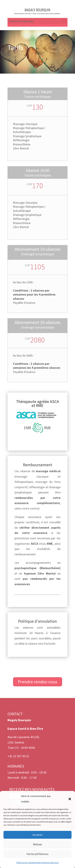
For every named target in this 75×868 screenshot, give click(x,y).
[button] (70, 799)
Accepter (38, 835)
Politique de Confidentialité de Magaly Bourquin (38, 863)
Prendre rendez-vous (38, 682)
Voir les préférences (37, 854)
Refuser (38, 844)
